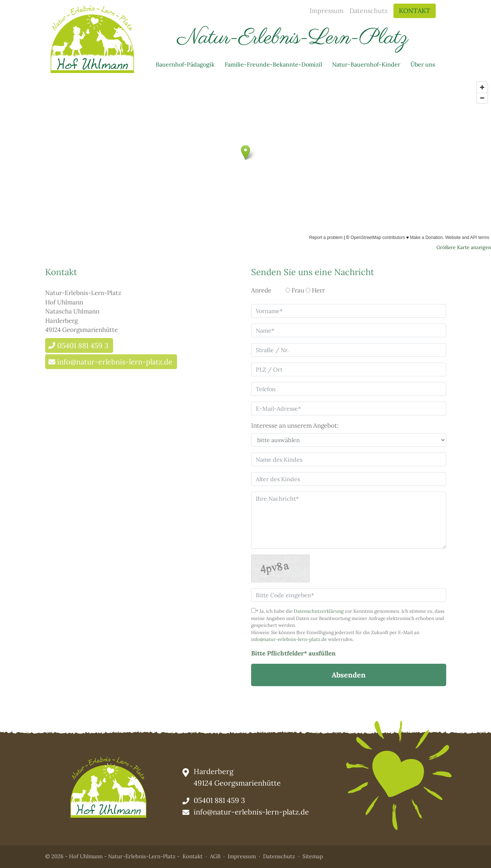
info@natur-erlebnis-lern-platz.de (115, 362)
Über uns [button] (423, 64)
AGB (215, 856)
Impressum (327, 11)
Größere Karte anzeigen (464, 247)
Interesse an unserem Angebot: (295, 426)
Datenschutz (369, 11)
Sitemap (313, 856)
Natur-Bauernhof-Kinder (366, 64)
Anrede (261, 290)
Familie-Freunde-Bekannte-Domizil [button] (273, 64)
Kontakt (415, 11)
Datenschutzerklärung (319, 611)
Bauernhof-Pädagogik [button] (185, 64)
